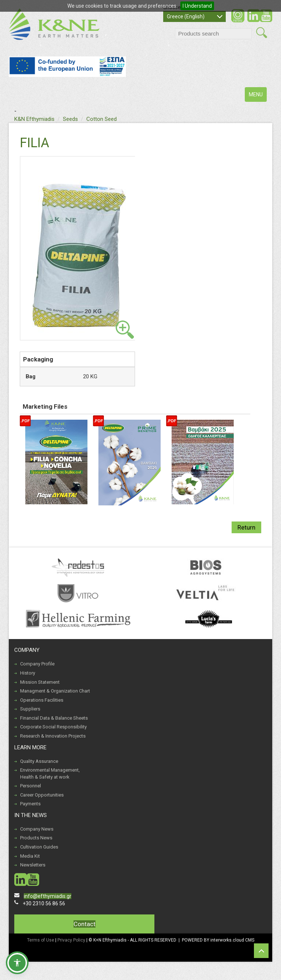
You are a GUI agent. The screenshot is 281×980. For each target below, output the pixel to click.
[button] (17, 963)
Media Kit (30, 856)
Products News (36, 838)
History (28, 673)
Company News (37, 829)
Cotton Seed (102, 119)
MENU (258, 96)
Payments (30, 804)
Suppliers (30, 709)
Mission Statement (40, 682)
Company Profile (37, 664)
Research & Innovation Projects (53, 736)
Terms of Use (41, 940)
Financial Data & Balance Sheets (54, 718)
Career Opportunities (42, 795)
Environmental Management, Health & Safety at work (50, 773)
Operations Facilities (42, 700)
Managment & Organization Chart (55, 691)
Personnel (31, 786)
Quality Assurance (39, 761)
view (125, 330)
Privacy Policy (72, 940)
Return (246, 527)
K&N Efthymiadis (34, 119)
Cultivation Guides (39, 847)
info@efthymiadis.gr (48, 896)
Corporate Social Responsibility (53, 727)
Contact (85, 924)
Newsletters (33, 865)
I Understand (197, 6)
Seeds (70, 119)
